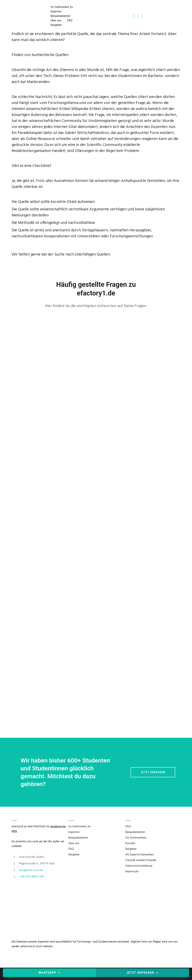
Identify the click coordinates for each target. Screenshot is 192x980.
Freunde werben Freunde (141, 860)
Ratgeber (56, 25)
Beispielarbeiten (61, 16)
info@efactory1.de (31, 870)
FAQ (70, 20)
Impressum (132, 872)
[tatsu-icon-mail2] (138, 16)
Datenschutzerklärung (139, 866)
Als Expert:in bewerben (140, 855)
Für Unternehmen (136, 838)
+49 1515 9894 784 (32, 877)
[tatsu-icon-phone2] (134, 16)
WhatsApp (49, 973)
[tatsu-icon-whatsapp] (142, 16)
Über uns (56, 20)
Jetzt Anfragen (153, 772)
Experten (56, 11)
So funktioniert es (62, 7)
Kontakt (130, 843)
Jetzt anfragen (142, 973)
